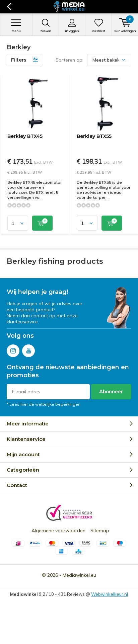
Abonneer (111, 391)
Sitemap (100, 531)
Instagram (13, 349)
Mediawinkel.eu (79, 575)
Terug (9, 7)
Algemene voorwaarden (58, 531)
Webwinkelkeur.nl (110, 594)
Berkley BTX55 (94, 136)
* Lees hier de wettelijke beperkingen (44, 404)
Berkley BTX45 (25, 136)
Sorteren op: (70, 60)
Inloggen (72, 26)
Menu (16, 26)
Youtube (28, 349)
